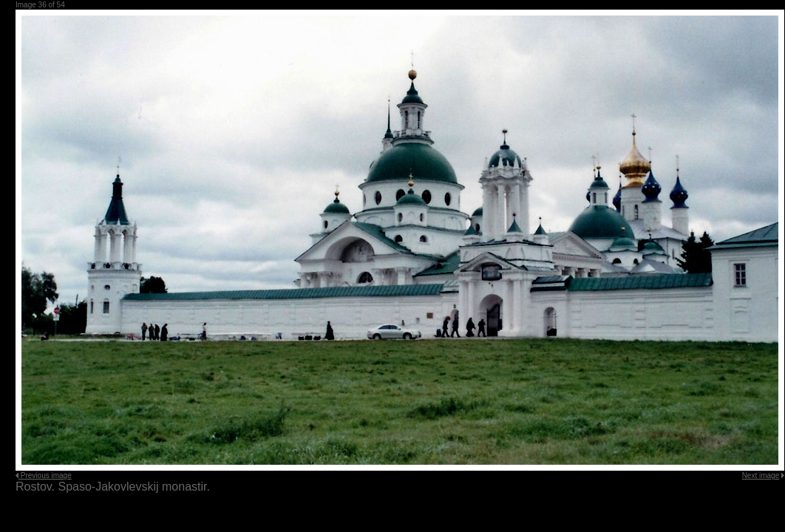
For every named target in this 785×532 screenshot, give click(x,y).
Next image (761, 475)
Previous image (46, 475)
